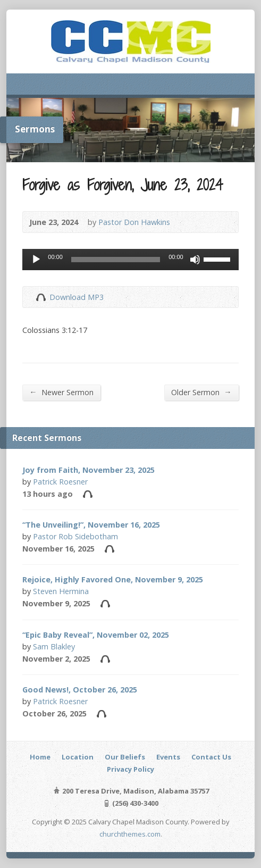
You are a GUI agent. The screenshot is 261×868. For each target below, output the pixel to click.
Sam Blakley (54, 646)
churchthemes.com (130, 834)
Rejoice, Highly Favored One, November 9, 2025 (113, 579)
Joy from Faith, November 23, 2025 (89, 470)
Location (78, 757)
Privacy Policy (130, 769)
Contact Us (211, 757)
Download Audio (41, 297)
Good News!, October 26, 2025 (80, 690)
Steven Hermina (61, 591)
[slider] (116, 260)
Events (168, 757)
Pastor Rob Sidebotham (75, 536)
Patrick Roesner (60, 482)
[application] (130, 260)
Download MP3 (77, 297)
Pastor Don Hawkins (134, 222)
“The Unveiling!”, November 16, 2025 (91, 525)
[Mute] (195, 260)
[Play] (36, 260)
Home (40, 757)
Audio (87, 494)
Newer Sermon (61, 392)
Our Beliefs (125, 757)
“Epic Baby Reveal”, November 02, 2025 (96, 635)
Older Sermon (201, 392)
